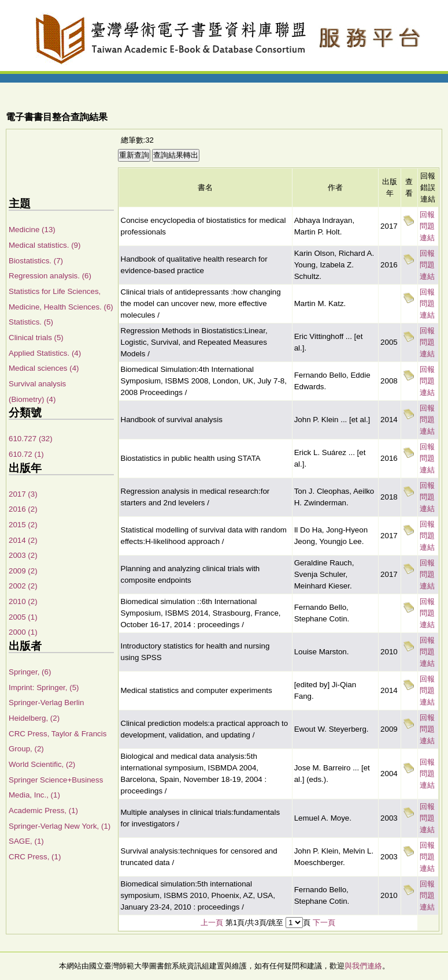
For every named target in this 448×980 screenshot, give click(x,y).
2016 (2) (23, 509)
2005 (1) (23, 617)
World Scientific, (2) (42, 764)
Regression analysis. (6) (50, 276)
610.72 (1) (26, 454)
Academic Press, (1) (43, 811)
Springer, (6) (30, 672)
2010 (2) (23, 601)
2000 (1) (23, 632)
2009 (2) (23, 571)
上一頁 (212, 923)
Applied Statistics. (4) (45, 353)
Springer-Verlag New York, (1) (60, 826)
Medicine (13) (32, 230)
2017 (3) (23, 494)
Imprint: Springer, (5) (44, 688)
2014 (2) (23, 540)
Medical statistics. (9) (45, 245)
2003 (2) (23, 555)
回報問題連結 (427, 226)
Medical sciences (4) (44, 368)
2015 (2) (23, 525)
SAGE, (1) (26, 841)
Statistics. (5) (31, 322)
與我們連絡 (363, 966)
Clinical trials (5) (36, 338)
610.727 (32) (31, 439)
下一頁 (324, 923)
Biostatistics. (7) (36, 261)
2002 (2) (23, 586)
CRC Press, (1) (35, 857)
